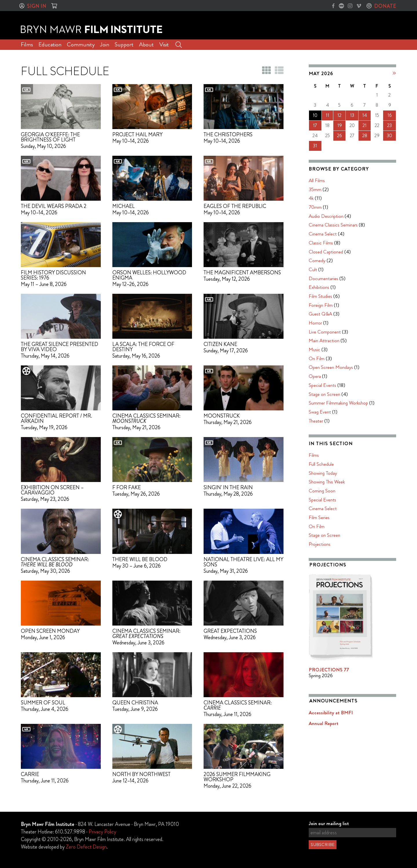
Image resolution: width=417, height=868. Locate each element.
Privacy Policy (102, 832)
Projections (320, 544)
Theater (316, 421)
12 (339, 115)
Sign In (37, 6)
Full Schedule (321, 464)
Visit (164, 45)
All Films (317, 180)
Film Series (319, 517)
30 (389, 136)
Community (81, 45)
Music (314, 349)
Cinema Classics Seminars (333, 225)
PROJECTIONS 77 (329, 670)
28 (365, 136)
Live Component (325, 332)
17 (315, 125)
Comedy (317, 260)
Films (27, 45)
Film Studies (320, 296)
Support (124, 45)
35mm (315, 189)
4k (311, 198)
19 (340, 125)
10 (315, 115)
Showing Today (323, 473)
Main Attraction (324, 340)
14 (365, 115)
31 (315, 146)
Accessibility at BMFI (331, 713)
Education (50, 45)
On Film (317, 358)
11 (328, 115)
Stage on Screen (324, 394)
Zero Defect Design (86, 847)
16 (390, 115)
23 (389, 125)
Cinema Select (323, 234)
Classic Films (321, 243)
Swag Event (320, 412)
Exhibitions (319, 287)
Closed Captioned (326, 252)
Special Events (322, 385)
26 (340, 136)
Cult (313, 269)
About (146, 45)
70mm (315, 207)
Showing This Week (327, 482)
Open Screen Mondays (331, 367)
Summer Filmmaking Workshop (338, 403)
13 (352, 115)
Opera (315, 376)
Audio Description (326, 216)
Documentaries (323, 278)
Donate (385, 6)
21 (365, 125)
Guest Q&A (320, 314)
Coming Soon (322, 491)
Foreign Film (321, 305)
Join (105, 45)
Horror (315, 323)
